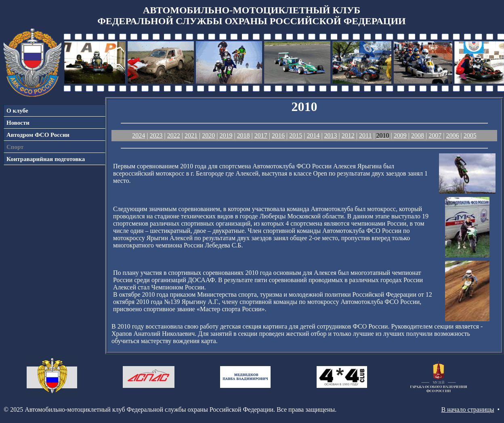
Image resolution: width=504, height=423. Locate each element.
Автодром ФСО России (38, 135)
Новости (18, 123)
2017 (261, 135)
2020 (208, 135)
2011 (365, 135)
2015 (296, 135)
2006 (452, 135)
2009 (400, 135)
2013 (331, 135)
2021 (191, 135)
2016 (278, 135)
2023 (156, 135)
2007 (435, 135)
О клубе (17, 111)
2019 (226, 135)
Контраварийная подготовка (46, 159)
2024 (139, 135)
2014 (313, 135)
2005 (470, 135)
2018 (244, 135)
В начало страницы (468, 409)
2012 (348, 135)
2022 (174, 135)
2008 (418, 135)
